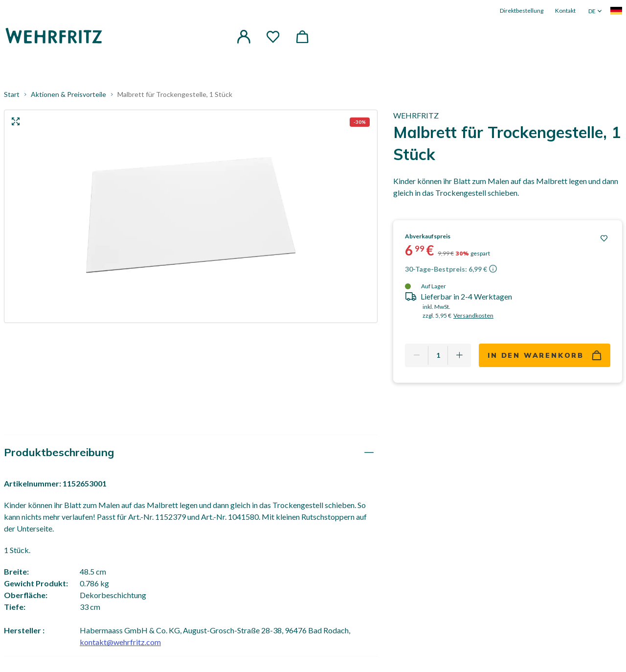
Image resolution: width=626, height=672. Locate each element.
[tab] (191, 454)
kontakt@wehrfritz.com (120, 644)
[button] (244, 36)
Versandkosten (473, 317)
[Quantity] (438, 357)
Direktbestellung (522, 11)
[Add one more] (459, 357)
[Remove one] (417, 357)
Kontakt (565, 11)
